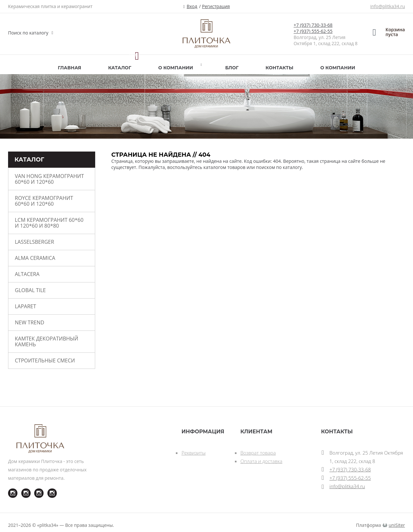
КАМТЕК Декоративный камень (47, 341)
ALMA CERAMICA (35, 258)
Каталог (120, 68)
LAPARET (25, 306)
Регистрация (216, 6)
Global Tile (30, 290)
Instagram (9, 489)
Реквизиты (193, 453)
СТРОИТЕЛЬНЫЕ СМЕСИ (45, 360)
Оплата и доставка (261, 461)
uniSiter (397, 525)
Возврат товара (258, 453)
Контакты (279, 68)
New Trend (30, 322)
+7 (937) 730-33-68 (313, 25)
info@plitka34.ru (388, 6)
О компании (176, 68)
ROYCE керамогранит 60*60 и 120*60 (44, 201)
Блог (232, 68)
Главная (69, 68)
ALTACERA (27, 274)
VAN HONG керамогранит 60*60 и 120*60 (49, 179)
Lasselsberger (35, 242)
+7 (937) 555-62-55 (313, 31)
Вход (192, 6)
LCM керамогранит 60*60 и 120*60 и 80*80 (49, 223)
